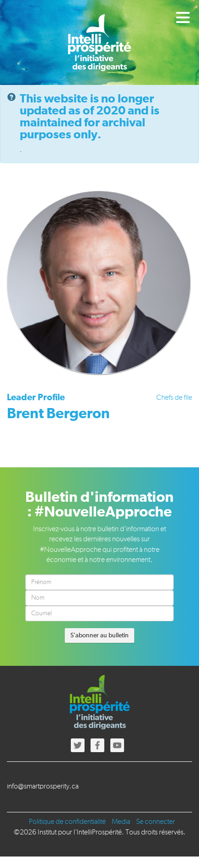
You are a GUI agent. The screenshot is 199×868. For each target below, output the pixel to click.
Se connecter (156, 822)
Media (121, 822)
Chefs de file (174, 398)
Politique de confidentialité (67, 822)
